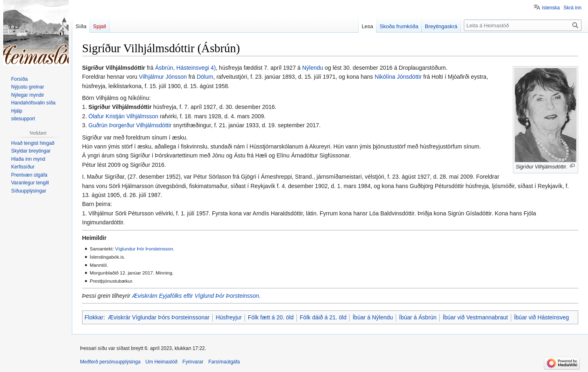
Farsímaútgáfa (224, 362)
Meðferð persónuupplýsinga (110, 362)
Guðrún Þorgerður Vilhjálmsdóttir (130, 125)
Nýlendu (313, 68)
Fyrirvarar (193, 362)
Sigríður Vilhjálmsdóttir (120, 107)
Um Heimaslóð (161, 362)
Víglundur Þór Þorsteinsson (144, 249)
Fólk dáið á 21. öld (323, 317)
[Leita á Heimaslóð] (523, 25)
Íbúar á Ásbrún (418, 317)
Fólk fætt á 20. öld (271, 317)
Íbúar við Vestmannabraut (475, 317)
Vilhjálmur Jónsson (163, 77)
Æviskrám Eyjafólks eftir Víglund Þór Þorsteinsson (195, 296)
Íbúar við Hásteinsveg (542, 317)
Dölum (205, 77)
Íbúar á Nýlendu (373, 317)
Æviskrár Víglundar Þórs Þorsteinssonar (159, 317)
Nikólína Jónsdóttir (398, 77)
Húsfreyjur (229, 317)
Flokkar (94, 317)
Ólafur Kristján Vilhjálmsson (124, 116)
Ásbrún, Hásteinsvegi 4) (186, 68)
